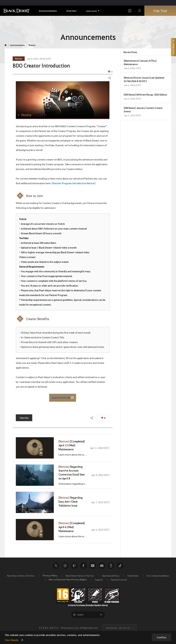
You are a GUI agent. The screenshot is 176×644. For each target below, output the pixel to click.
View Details (12, 640)
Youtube (93, 566)
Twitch (74, 566)
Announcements (17, 45)
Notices (32, 45)
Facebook (83, 566)
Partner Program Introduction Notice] (74, 183)
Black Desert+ (111, 566)
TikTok (120, 566)
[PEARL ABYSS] (49, 628)
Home (6, 45)
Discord (102, 566)
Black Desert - (118, 628)
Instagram (65, 566)
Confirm (162, 637)
